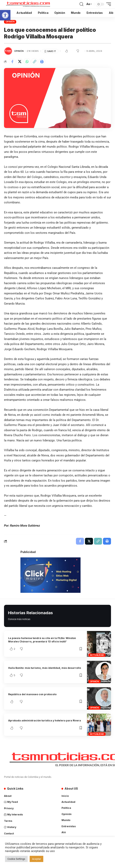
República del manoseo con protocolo (32, 694)
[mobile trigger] (108, 4)
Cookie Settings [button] (16, 859)
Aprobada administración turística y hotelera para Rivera (45, 720)
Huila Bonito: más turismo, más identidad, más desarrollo (45, 668)
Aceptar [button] (36, 859)
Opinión (10, 22)
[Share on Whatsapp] (27, 62)
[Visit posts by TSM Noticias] (8, 51)
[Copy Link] (34, 62)
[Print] (42, 62)
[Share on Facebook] (12, 62)
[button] (5, 15)
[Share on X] (20, 62)
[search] (81, 4)
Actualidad (97, 655)
